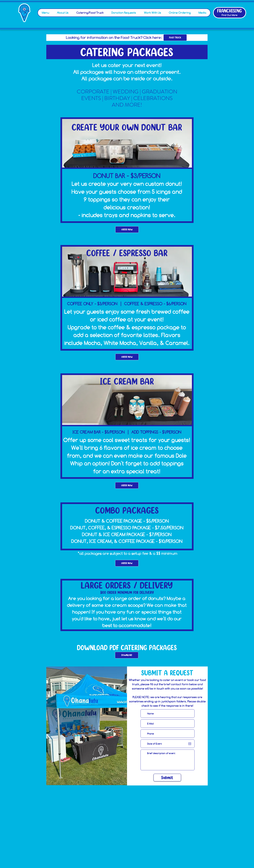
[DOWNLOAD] (127, 655)
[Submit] (167, 778)
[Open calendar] (190, 744)
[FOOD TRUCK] (175, 38)
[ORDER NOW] (127, 230)
